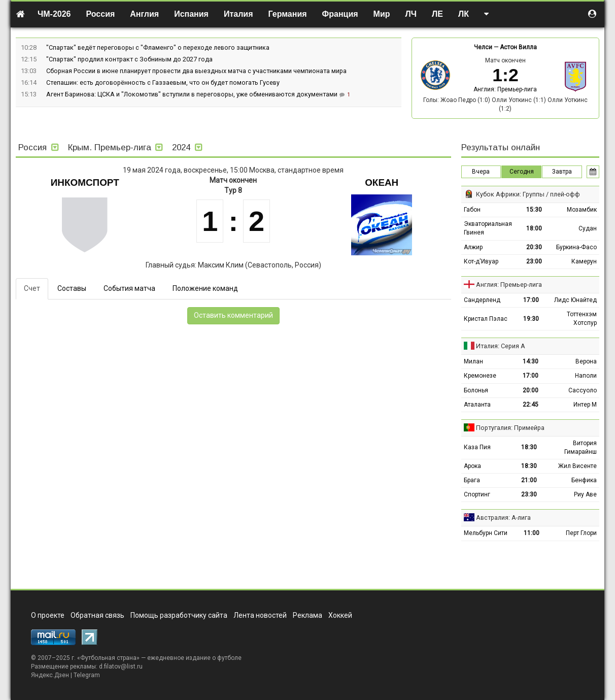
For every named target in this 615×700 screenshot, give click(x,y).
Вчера (481, 172)
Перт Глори (581, 533)
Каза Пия (477, 447)
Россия (101, 14)
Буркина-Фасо (576, 247)
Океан (382, 182)
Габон (472, 210)
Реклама (307, 615)
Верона (586, 361)
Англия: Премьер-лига (505, 89)
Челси (483, 47)
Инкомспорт (85, 182)
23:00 (534, 261)
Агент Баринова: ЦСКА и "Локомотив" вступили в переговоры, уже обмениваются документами (193, 94)
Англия (144, 14)
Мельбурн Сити (486, 533)
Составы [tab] (72, 288)
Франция (340, 14)
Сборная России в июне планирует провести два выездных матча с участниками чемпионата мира (196, 71)
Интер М (585, 405)
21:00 (529, 480)
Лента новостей (260, 615)
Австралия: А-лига (503, 518)
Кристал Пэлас (486, 319)
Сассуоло (583, 390)
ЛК (464, 14)
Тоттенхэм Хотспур (582, 319)
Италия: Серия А (501, 346)
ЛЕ (437, 14)
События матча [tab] (129, 288)
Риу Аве (585, 494)
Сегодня (522, 172)
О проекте (48, 615)
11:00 (532, 533)
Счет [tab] (32, 288)
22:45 (531, 405)
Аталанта (477, 405)
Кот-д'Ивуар (481, 261)
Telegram (87, 675)
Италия (238, 14)
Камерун (584, 261)
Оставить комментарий (233, 315)
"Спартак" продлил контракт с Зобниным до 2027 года (129, 59)
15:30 (534, 210)
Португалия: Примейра (510, 428)
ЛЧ (411, 14)
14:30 (531, 361)
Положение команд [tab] (205, 288)
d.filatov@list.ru (121, 666)
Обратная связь (97, 615)
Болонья (476, 390)
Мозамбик (582, 210)
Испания (191, 14)
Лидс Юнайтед (575, 300)
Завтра (562, 172)
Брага (472, 480)
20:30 (534, 247)
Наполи (586, 376)
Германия (288, 14)
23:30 (529, 494)
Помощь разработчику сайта (179, 615)
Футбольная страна (108, 658)
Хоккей (340, 615)
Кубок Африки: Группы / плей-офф (528, 194)
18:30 (529, 447)
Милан (473, 361)
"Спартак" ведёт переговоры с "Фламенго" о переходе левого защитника (158, 47)
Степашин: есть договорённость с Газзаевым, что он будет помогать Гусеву (163, 82)
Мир (382, 14)
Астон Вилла (518, 47)
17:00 (531, 300)
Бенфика (584, 480)
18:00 (534, 228)
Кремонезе (480, 376)
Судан (588, 228)
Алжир (473, 247)
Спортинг (477, 494)
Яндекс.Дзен (50, 675)
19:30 (531, 319)
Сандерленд (482, 300)
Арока (472, 466)
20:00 (531, 390)
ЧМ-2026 (54, 14)
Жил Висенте (577, 466)
